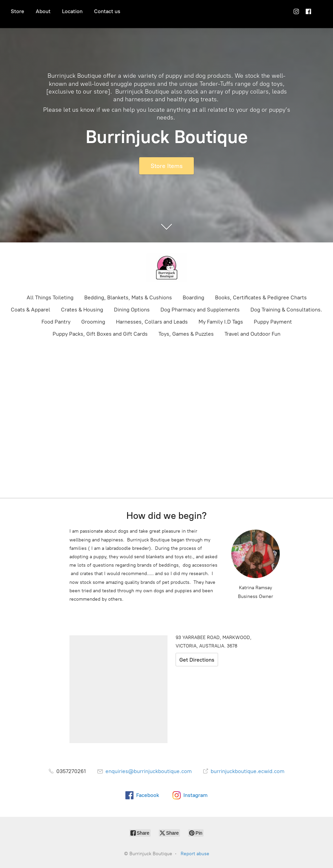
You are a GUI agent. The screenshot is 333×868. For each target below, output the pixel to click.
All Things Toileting (50, 297)
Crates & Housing (82, 310)
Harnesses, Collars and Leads (152, 322)
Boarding (193, 297)
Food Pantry (56, 322)
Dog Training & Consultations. (286, 310)
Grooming (93, 322)
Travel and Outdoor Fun (252, 334)
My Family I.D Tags (221, 322)
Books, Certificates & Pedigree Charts (261, 297)
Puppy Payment (273, 322)
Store (18, 11)
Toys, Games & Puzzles (186, 334)
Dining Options (132, 310)
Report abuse (195, 854)
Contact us (107, 11)
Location (72, 11)
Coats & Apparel (31, 310)
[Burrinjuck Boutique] (166, 268)
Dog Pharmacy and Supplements (200, 310)
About (43, 11)
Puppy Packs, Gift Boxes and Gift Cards (100, 334)
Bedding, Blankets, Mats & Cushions (128, 297)
